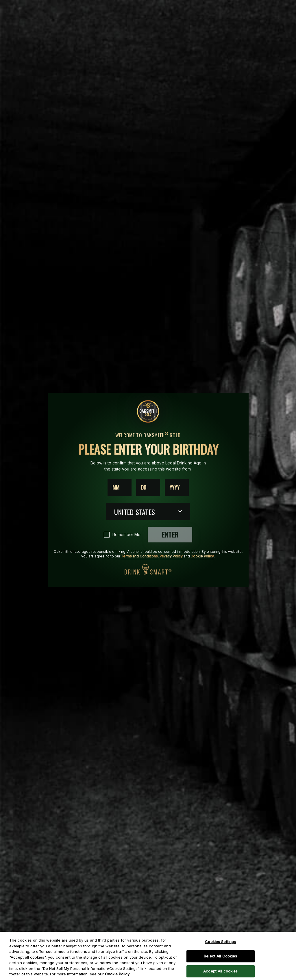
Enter (170, 534)
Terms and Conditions (139, 556)
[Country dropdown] (148, 511)
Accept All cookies (220, 971)
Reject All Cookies (220, 956)
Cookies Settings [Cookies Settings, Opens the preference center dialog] (220, 942)
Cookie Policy (202, 556)
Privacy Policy (171, 556)
